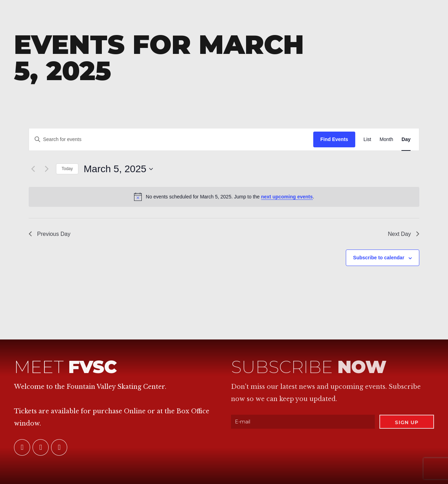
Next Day (404, 234)
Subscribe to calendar (379, 258)
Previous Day (50, 234)
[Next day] (47, 169)
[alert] (224, 197)
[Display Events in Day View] (406, 139)
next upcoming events (287, 197)
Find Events (334, 139)
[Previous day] (33, 169)
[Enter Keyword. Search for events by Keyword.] (171, 139)
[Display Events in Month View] (386, 139)
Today (67, 169)
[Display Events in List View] (367, 139)
